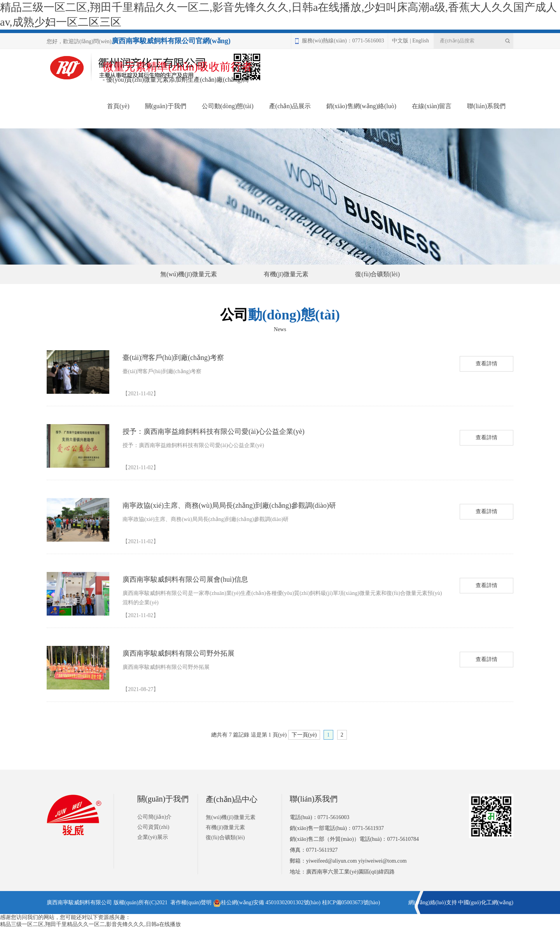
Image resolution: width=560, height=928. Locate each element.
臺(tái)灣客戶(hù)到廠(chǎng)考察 (173, 358)
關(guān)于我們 (166, 106)
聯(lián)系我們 (486, 106)
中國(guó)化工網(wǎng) (486, 903)
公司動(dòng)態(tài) (228, 106)
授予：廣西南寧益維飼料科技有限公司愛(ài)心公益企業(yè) (213, 432)
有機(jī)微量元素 (286, 274)
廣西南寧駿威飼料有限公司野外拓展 (178, 653)
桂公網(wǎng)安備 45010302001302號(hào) (267, 903)
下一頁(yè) (304, 735)
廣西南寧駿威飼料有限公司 (79, 903)
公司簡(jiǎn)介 (154, 817)
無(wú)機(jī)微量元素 (189, 274)
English (421, 41)
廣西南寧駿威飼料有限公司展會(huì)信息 (185, 579)
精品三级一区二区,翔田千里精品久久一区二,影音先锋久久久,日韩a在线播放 (90, 924)
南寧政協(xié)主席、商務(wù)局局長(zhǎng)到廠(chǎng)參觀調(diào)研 (229, 505)
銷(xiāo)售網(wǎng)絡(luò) (361, 106)
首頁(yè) (118, 106)
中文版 (400, 41)
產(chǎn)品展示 (290, 106)
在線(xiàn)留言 (432, 106)
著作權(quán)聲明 (191, 903)
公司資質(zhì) (153, 827)
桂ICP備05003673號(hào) (351, 903)
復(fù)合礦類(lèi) (377, 274)
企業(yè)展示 (153, 837)
